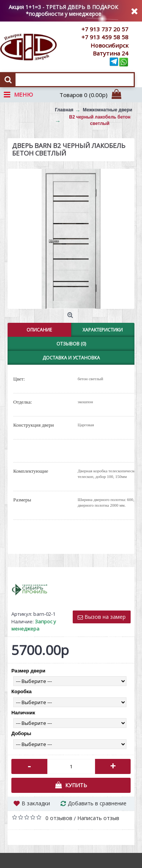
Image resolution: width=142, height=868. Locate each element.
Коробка (22, 691)
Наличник (23, 713)
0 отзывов (59, 818)
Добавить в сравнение (97, 803)
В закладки (36, 803)
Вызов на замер (102, 617)
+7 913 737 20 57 (105, 29)
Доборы (21, 733)
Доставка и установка (71, 358)
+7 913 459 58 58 (105, 37)
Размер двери (28, 671)
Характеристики (103, 330)
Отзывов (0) (71, 344)
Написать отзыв (98, 818)
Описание (39, 330)
